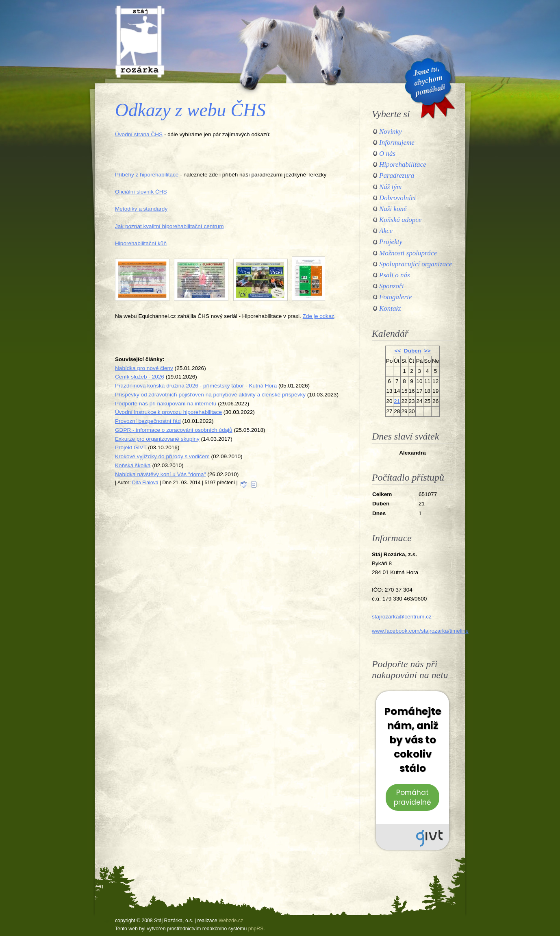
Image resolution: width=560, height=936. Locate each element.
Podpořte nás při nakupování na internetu (166, 404)
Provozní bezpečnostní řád (148, 421)
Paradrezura (397, 175)
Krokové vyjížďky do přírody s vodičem (162, 456)
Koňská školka (133, 465)
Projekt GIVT (131, 447)
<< (397, 351)
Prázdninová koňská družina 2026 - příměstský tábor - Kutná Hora (196, 386)
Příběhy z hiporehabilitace (147, 175)
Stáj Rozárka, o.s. (140, 41)
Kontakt (390, 308)
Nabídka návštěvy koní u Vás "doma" (161, 474)
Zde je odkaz (319, 316)
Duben (412, 351)
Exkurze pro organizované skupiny (157, 439)
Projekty (391, 242)
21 (397, 401)
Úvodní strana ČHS (139, 134)
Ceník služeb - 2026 (140, 377)
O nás (387, 153)
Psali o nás (395, 275)
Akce (386, 231)
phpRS (256, 929)
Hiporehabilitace (403, 164)
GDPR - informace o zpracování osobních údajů (174, 430)
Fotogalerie (395, 297)
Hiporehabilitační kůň (141, 243)
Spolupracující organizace (416, 264)
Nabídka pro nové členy (144, 368)
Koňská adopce (400, 220)
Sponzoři (391, 286)
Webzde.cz (231, 921)
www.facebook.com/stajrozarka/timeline (420, 631)
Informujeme (397, 143)
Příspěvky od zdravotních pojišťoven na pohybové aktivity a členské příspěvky (210, 395)
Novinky (391, 132)
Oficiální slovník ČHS (141, 192)
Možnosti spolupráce (408, 253)
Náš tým (390, 187)
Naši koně (393, 209)
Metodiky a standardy (141, 209)
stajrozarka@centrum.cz (402, 617)
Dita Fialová (145, 483)
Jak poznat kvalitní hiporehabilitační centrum (169, 226)
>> (428, 351)
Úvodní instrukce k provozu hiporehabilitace (168, 412)
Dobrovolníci (397, 198)
